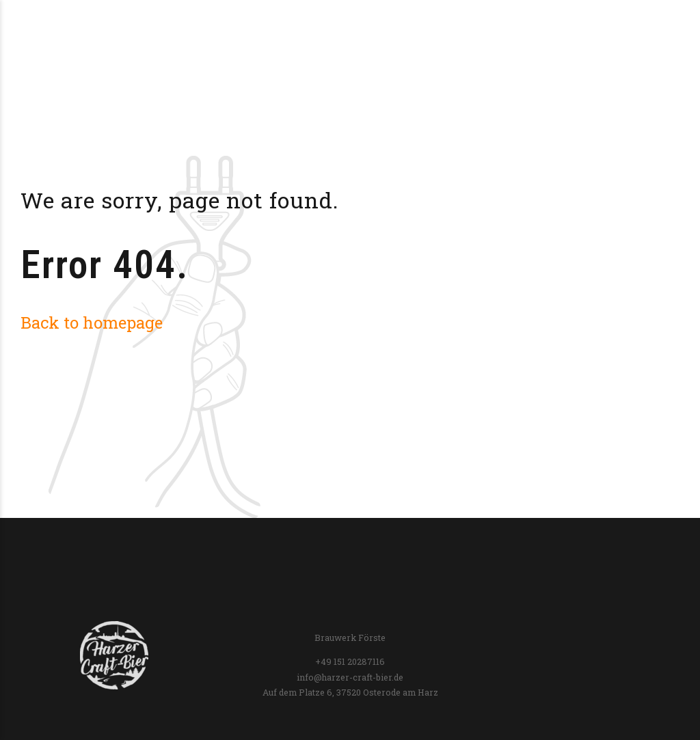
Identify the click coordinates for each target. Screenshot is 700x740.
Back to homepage (92, 322)
